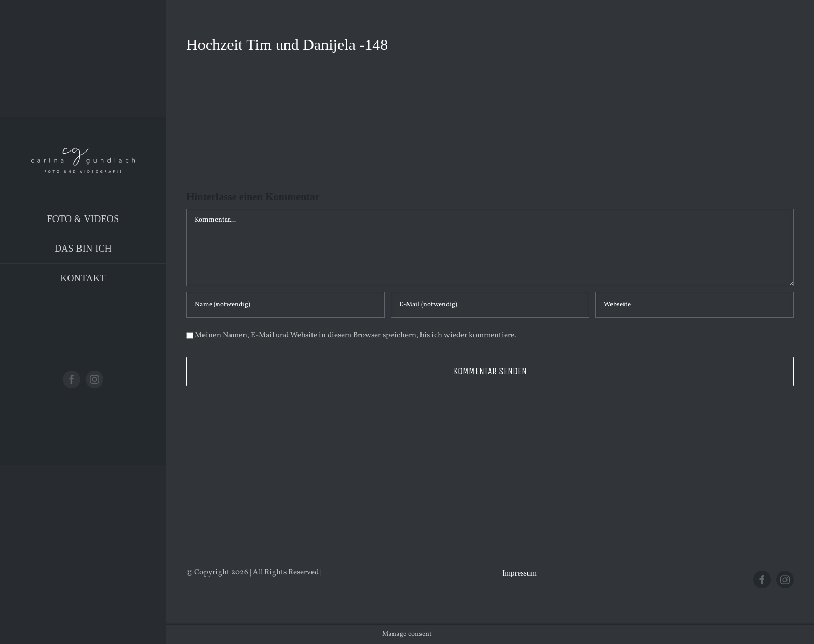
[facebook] (72, 379)
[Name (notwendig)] (286, 305)
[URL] (695, 305)
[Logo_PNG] (83, 152)
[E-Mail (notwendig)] (490, 305)
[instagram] (94, 379)
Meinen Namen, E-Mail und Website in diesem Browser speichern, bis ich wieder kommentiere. (356, 335)
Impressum (519, 573)
